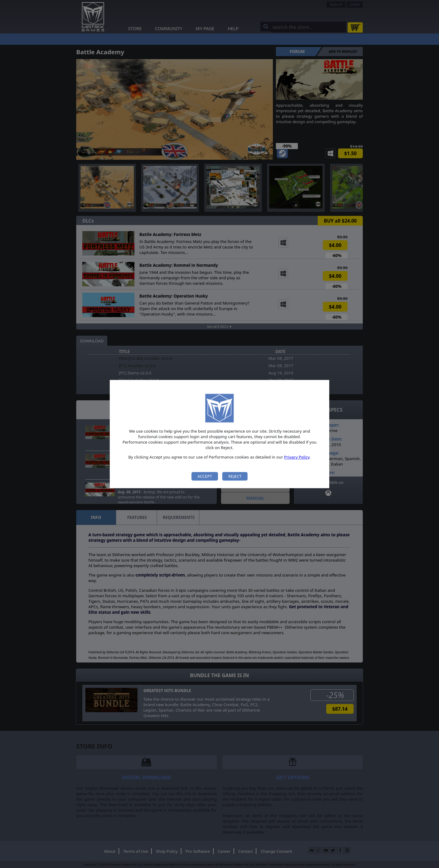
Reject (235, 476)
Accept (205, 476)
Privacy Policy (297, 457)
